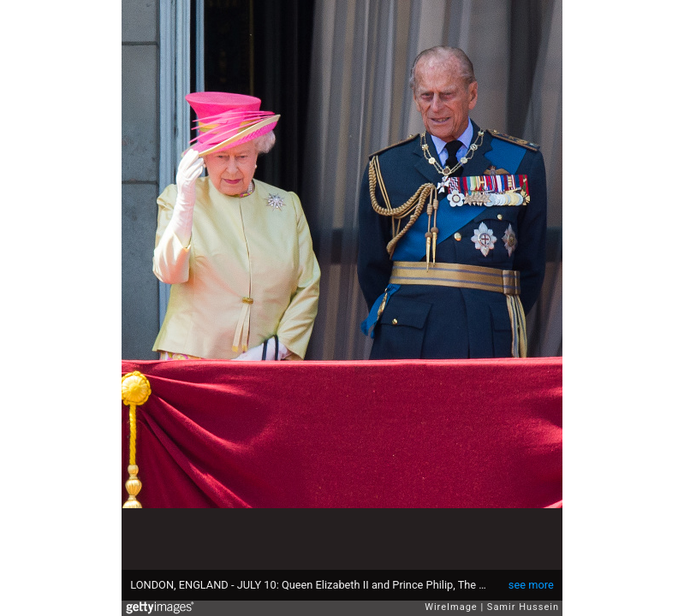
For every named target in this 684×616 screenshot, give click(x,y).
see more (531, 585)
